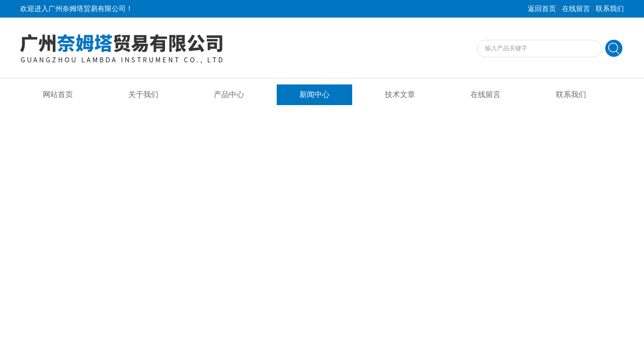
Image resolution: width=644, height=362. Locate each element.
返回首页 (542, 9)
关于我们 (143, 95)
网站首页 (58, 95)
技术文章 (400, 95)
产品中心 (229, 95)
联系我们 (610, 9)
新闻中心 (314, 95)
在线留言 (576, 9)
